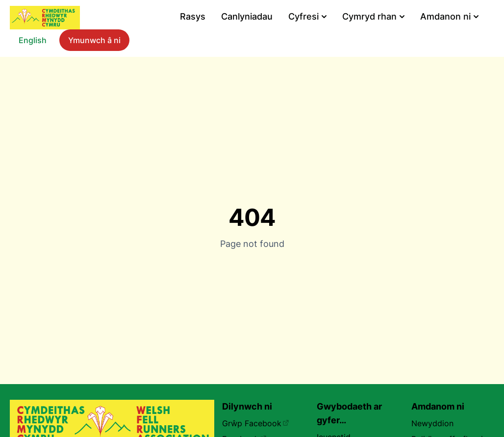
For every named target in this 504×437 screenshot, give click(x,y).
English (33, 40)
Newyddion (432, 423)
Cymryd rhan (373, 16)
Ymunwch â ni (94, 40)
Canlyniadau (247, 16)
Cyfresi (307, 16)
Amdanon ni (449, 16)
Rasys (193, 16)
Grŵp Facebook (256, 423)
